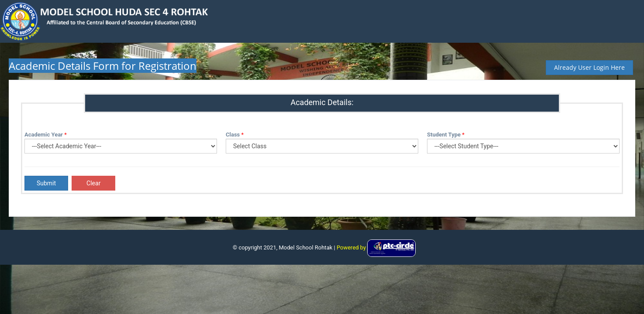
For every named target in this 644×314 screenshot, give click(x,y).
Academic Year (44, 135)
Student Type (444, 135)
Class (233, 135)
